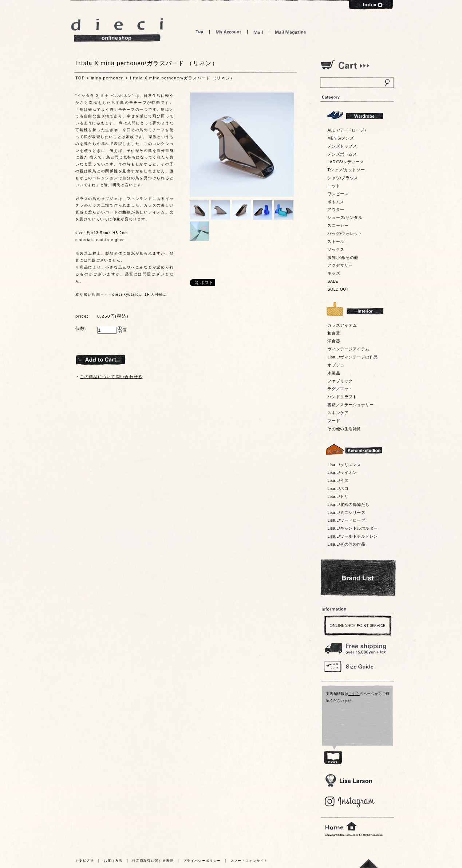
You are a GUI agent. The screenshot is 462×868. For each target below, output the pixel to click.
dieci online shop (117, 30)
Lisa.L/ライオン (342, 472)
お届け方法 (113, 861)
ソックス (336, 250)
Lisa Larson (349, 780)
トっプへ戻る (369, 863)
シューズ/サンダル (345, 217)
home (341, 826)
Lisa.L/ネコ (338, 488)
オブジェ (336, 365)
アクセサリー (340, 265)
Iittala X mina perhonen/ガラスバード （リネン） (182, 78)
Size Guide (357, 666)
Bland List (358, 578)
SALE (333, 281)
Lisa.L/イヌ (338, 480)
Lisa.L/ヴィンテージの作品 (352, 357)
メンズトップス (342, 146)
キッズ (334, 273)
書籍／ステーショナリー (350, 405)
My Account (228, 32)
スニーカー (338, 225)
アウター (336, 209)
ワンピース (338, 194)
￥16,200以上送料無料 (357, 647)
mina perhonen (108, 78)
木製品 (334, 373)
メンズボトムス (342, 154)
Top (200, 32)
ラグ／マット (340, 389)
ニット (334, 186)
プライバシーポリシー (202, 861)
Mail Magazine (291, 32)
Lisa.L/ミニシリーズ (346, 512)
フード (334, 421)
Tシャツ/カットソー (346, 170)
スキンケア (338, 413)
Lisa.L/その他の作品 (346, 544)
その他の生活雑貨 (344, 429)
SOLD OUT (338, 289)
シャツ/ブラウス (343, 178)
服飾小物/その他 (343, 258)
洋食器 (334, 341)
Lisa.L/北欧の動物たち (348, 504)
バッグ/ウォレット (345, 233)
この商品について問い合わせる (111, 377)
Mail (258, 32)
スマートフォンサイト (249, 861)
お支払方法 (85, 861)
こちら (354, 694)
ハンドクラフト (342, 397)
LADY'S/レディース (346, 162)
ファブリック (340, 381)
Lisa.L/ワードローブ (346, 520)
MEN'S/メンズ (341, 138)
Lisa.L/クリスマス (344, 465)
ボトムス (336, 202)
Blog (350, 802)
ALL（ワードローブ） (348, 130)
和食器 (334, 333)
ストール (336, 241)
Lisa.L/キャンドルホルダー (352, 528)
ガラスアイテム (342, 325)
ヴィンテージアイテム (348, 349)
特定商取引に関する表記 (153, 861)
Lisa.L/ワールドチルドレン (352, 536)
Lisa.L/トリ (338, 496)
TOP (80, 78)
